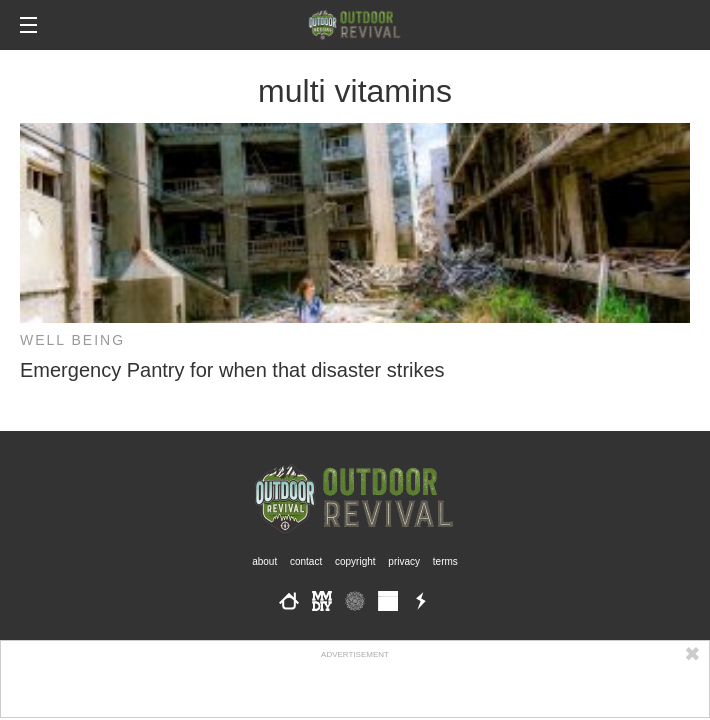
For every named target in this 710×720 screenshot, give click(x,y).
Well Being (72, 340)
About (264, 561)
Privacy (404, 561)
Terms (445, 561)
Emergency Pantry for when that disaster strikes (232, 370)
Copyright (355, 561)
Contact (306, 561)
